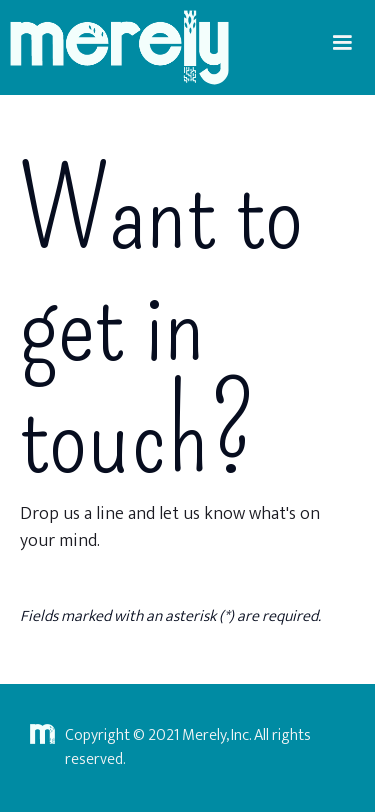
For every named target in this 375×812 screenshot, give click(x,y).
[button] (342, 43)
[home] (114, 47)
